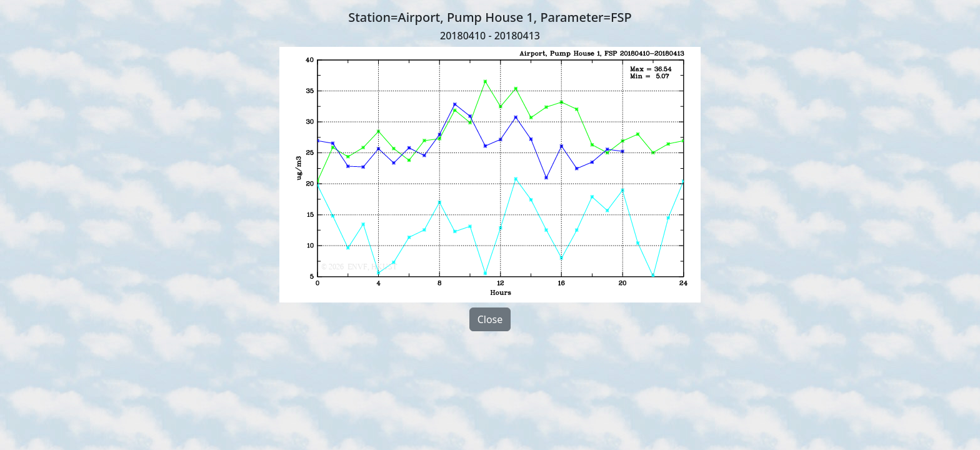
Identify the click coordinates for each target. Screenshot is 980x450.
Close (490, 319)
